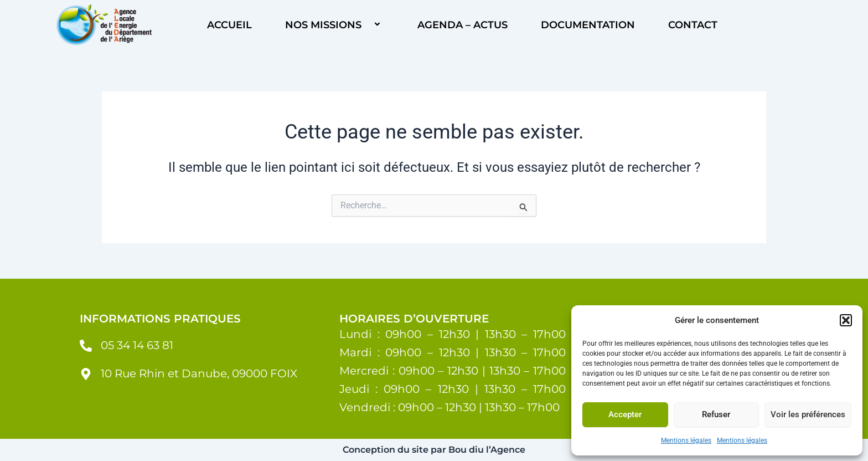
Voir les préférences (808, 414)
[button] (846, 320)
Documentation (588, 25)
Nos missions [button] (335, 25)
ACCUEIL (229, 25)
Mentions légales (686, 440)
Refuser (716, 414)
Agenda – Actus (463, 25)
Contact (693, 25)
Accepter (625, 414)
